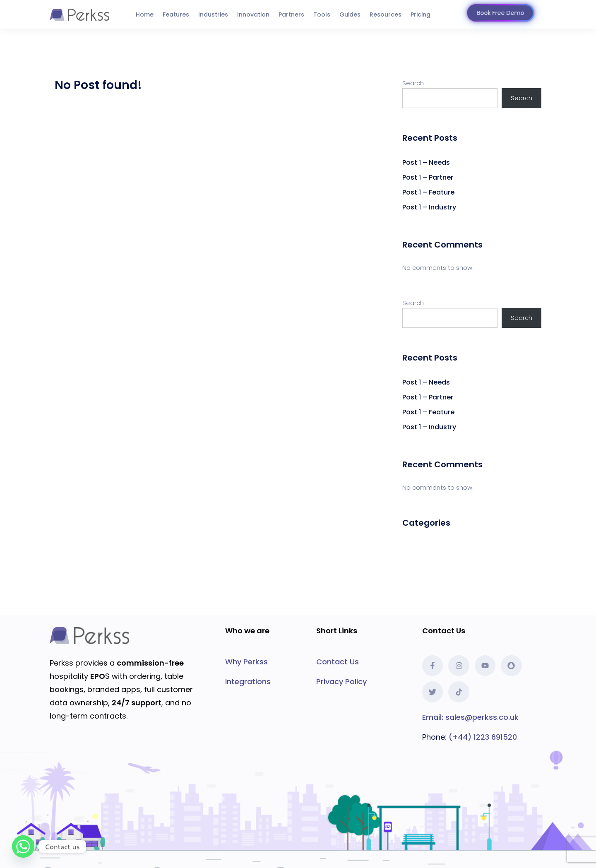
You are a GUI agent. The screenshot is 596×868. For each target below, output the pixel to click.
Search (413, 83)
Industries (213, 14)
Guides (350, 14)
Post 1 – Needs (426, 162)
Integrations (248, 682)
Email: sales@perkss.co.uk (470, 717)
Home (145, 14)
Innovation (253, 14)
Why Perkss (246, 662)
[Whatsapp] (23, 846)
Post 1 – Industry (429, 207)
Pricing (421, 14)
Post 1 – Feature (428, 192)
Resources (386, 14)
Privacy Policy (341, 682)
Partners (291, 14)
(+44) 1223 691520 (483, 737)
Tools (322, 14)
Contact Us (338, 662)
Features (176, 14)
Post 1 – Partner (428, 177)
